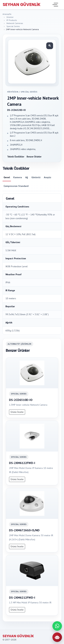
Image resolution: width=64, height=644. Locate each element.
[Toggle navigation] (55, 5)
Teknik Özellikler (16, 157)
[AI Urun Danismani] (57, 637)
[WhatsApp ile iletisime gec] (57, 626)
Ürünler (10, 17)
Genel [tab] (7, 177)
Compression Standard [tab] (16, 186)
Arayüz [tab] (48, 177)
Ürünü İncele (17, 412)
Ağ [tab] (27, 177)
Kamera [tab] (18, 177)
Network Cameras (15, 23)
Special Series (13, 26)
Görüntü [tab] (36, 177)
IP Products (12, 20)
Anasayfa (7, 14)
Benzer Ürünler (34, 157)
